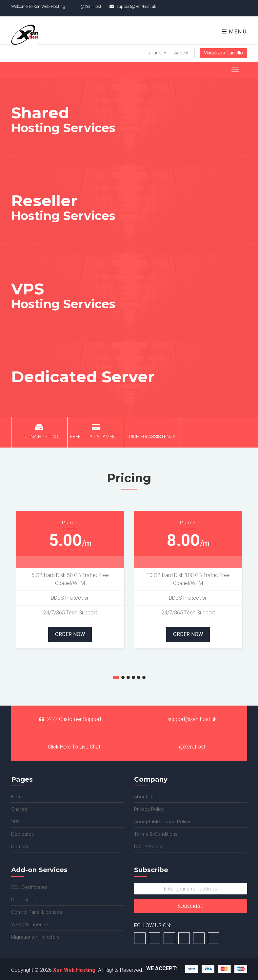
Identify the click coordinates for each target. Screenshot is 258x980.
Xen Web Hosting (74, 970)
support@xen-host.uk (188, 719)
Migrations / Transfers (35, 937)
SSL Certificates (29, 887)
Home (18, 797)
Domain (20, 847)
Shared (19, 809)
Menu (235, 31)
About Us (144, 797)
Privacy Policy (149, 809)
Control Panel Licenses (37, 912)
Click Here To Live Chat (70, 747)
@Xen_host (188, 747)
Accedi (181, 53)
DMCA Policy (148, 847)
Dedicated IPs (27, 900)
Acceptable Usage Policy (162, 822)
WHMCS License (30, 925)
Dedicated (23, 834)
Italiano (156, 53)
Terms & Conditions (156, 834)
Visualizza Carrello (223, 53)
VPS (16, 822)
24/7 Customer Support (70, 719)
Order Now (70, 634)
